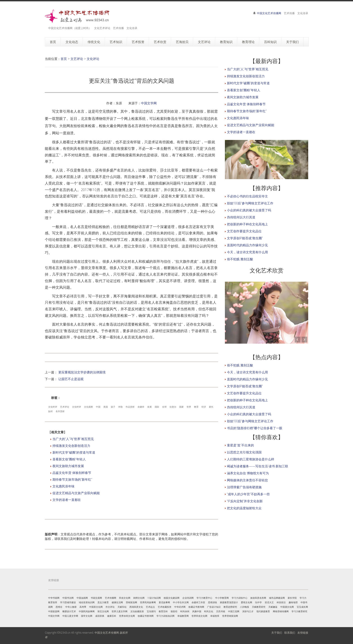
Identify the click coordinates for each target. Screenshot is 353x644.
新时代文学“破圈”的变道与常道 (74, 452)
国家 (181, 407)
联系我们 (290, 633)
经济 (204, 407)
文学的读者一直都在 (67, 500)
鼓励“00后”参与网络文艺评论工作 (250, 203)
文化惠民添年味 (63, 486)
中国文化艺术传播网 (269, 13)
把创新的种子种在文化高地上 (247, 224)
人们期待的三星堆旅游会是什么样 (251, 459)
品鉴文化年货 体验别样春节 (72, 473)
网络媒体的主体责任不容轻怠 (247, 480)
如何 (50, 411)
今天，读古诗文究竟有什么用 (247, 252)
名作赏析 (60, 411)
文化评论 (93, 59)
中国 (98, 407)
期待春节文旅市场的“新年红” (72, 479)
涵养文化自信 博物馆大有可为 (248, 473)
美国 (106, 407)
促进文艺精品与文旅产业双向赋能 (76, 493)
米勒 (120, 407)
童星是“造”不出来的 (240, 445)
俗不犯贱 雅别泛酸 (240, 259)
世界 (189, 407)
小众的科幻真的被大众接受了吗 (249, 210)
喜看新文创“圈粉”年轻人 (69, 459)
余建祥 (141, 407)
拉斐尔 (173, 407)
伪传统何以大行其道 (241, 217)
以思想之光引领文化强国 (244, 452)
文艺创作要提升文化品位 (244, 231)
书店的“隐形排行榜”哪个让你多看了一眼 (255, 428)
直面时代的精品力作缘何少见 (247, 245)
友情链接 (303, 633)
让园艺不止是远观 (71, 379)
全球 (164, 407)
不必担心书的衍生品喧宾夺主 (247, 196)
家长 (211, 407)
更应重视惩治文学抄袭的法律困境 (82, 372)
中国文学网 (149, 103)
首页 (64, 59)
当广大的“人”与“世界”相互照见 (73, 439)
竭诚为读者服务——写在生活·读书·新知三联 (258, 466)
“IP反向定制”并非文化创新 (245, 501)
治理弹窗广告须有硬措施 (244, 487)
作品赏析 (130, 407)
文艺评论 (77, 59)
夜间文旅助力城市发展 (68, 466)
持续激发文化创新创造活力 (71, 446)
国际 (157, 407)
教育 (196, 407)
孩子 (113, 407)
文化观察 (88, 407)
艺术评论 (65, 407)
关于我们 (277, 633)
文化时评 (53, 407)
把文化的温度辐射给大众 (244, 508)
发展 (149, 407)
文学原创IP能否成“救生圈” (245, 238)
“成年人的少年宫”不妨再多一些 (248, 494)
